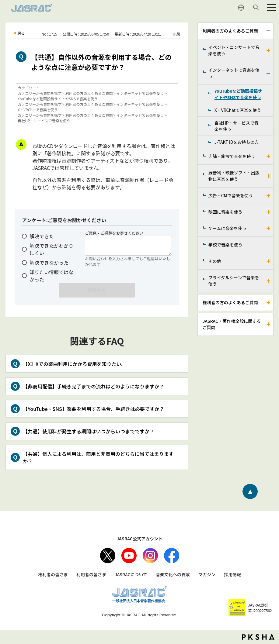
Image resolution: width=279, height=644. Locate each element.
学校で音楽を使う (225, 245)
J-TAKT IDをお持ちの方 (237, 142)
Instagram (150, 556)
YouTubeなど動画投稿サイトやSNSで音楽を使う (238, 94)
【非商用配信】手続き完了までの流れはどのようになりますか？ (93, 386)
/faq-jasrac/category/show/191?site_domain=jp (269, 212)
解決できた (42, 236)
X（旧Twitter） (108, 556)
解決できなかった (49, 263)
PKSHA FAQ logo (258, 637)
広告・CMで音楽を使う (231, 195)
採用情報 (232, 574)
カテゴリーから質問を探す (40, 93)
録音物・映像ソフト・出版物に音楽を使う (234, 176)
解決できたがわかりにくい (51, 249)
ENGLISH (241, 8)
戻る (21, 33)
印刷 (176, 34)
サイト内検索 (256, 8)
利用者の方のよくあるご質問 (230, 31)
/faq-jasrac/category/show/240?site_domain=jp (269, 281)
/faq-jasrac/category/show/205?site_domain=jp (269, 261)
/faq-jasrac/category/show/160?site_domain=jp (269, 50)
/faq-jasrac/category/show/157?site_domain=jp (269, 31)
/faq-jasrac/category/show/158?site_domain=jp (269, 303)
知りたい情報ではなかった (51, 276)
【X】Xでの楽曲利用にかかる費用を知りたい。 (74, 364)
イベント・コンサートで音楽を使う (234, 50)
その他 (215, 261)
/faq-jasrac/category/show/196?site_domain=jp (269, 228)
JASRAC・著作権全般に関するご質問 (232, 324)
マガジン (207, 574)
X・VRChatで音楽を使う (238, 110)
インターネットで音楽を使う (234, 73)
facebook (172, 556)
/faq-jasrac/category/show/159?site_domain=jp (269, 324)
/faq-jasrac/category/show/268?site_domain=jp (269, 176)
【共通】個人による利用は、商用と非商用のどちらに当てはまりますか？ (98, 457)
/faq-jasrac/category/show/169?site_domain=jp (269, 156)
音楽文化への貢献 (173, 574)
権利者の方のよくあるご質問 (230, 302)
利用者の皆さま (91, 574)
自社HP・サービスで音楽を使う (237, 126)
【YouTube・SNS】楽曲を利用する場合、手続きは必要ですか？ (93, 409)
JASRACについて (131, 574)
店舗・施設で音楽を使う (232, 156)
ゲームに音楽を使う (228, 228)
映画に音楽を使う (225, 212)
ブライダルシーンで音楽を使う (234, 281)
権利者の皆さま (53, 574)
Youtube (129, 556)
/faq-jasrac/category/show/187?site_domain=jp (269, 196)
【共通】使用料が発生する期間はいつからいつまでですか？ (89, 431)
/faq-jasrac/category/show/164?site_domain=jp (269, 73)
